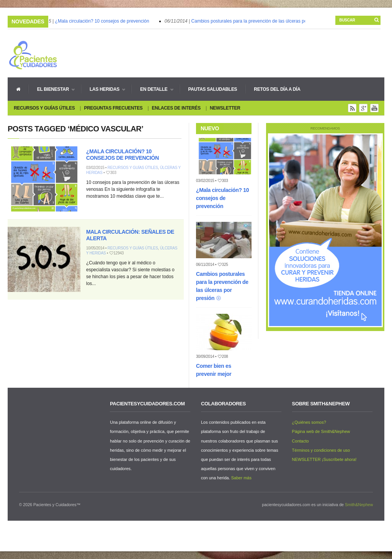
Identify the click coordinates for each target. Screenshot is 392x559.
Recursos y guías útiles (44, 108)
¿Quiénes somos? (309, 422)
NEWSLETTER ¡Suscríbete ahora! (324, 459)
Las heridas (103, 89)
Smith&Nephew (359, 505)
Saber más (241, 478)
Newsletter (225, 108)
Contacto (301, 441)
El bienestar (52, 89)
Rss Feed (352, 108)
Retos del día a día (277, 89)
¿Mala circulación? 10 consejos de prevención (103, 21)
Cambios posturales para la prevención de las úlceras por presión (259, 21)
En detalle (152, 89)
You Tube (374, 108)
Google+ (363, 108)
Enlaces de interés (176, 108)
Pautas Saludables (213, 89)
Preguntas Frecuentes (113, 108)
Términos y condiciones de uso (321, 450)
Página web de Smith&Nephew (321, 431)
